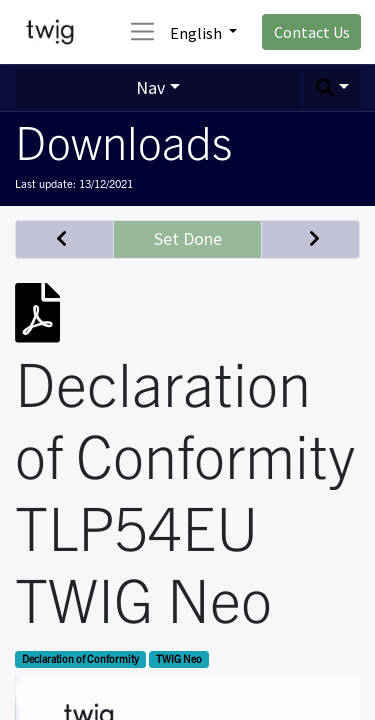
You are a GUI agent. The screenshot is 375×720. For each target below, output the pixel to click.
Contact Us (312, 32)
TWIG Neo (179, 658)
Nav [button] (150, 88)
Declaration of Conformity (80, 658)
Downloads (123, 140)
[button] (332, 88)
